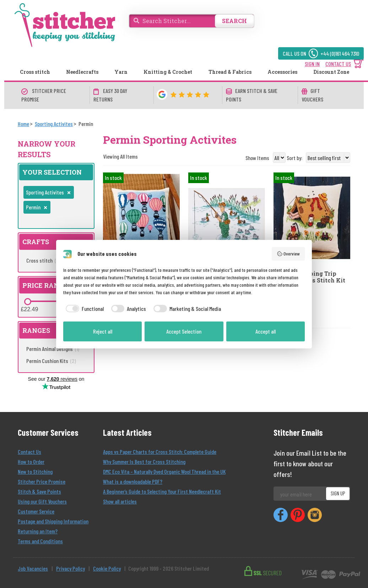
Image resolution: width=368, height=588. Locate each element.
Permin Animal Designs (53, 349)
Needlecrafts (82, 72)
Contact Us (29, 452)
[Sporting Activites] (54, 124)
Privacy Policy (71, 568)
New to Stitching (35, 471)
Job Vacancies (33, 568)
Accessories (282, 72)
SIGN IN (312, 64)
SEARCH (234, 21)
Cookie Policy (107, 568)
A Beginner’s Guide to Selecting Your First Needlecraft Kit (162, 491)
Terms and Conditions (40, 541)
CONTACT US (338, 64)
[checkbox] (83, 309)
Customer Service (36, 511)
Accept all (266, 331)
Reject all (103, 331)
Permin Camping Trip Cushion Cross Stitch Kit (309, 277)
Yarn (121, 72)
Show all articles (120, 501)
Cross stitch (35, 72)
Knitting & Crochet (168, 72)
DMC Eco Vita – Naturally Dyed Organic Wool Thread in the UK (164, 471)
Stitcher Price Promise (42, 481)
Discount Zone (331, 72)
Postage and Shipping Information (53, 521)
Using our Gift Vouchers (42, 501)
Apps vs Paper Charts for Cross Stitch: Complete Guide (160, 452)
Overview (288, 254)
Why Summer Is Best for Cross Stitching (144, 461)
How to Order (31, 461)
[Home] (23, 124)
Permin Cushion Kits (51, 361)
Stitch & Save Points (39, 491)
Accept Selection (184, 331)
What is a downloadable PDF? (133, 481)
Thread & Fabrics (230, 72)
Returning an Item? (38, 531)
